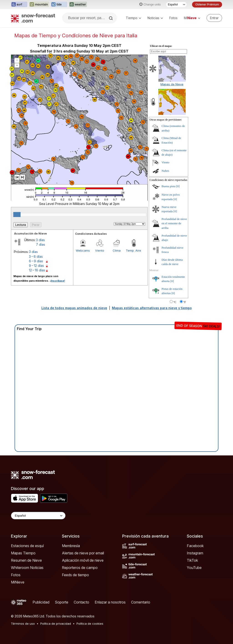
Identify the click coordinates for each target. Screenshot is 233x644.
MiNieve (18, 582)
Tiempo (133, 18)
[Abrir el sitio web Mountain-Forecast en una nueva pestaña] (39, 5)
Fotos (173, 18)
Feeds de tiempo (75, 575)
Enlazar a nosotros (110, 602)
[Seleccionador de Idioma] (176, 5)
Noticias (155, 18)
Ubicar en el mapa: (161, 46)
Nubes (165, 171)
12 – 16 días (37, 270)
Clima (117, 250)
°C (175, 302)
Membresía (71, 546)
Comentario (141, 602)
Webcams (83, 250)
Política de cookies (90, 624)
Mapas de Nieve (172, 84)
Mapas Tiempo (23, 553)
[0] (178, 186)
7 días (41, 244)
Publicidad (41, 602)
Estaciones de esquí (27, 546)
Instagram (195, 553)
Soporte (62, 602)
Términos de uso (23, 624)
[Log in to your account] (214, 18)
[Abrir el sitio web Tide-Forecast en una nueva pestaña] (59, 5)
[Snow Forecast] (33, 18)
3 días (40, 240)
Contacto (81, 602)
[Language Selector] (38, 516)
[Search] (111, 18)
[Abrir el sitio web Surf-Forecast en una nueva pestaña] (19, 5)
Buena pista (168, 186)
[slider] (17, 215)
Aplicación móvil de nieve (83, 560)
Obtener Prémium (207, 4)
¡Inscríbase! (57, 281)
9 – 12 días (36, 266)
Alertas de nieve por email (83, 553)
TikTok (192, 560)
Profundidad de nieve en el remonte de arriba (174, 223)
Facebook (195, 546)
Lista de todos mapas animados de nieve (74, 308)
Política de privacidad (56, 624)
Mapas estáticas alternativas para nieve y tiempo (152, 308)
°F (185, 302)
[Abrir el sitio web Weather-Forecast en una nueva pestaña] (78, 5)
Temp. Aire (133, 250)
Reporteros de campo (80, 568)
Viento (100, 250)
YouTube (194, 568)
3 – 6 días (36, 256)
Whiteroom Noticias (27, 568)
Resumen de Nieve (26, 560)
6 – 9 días (36, 261)
